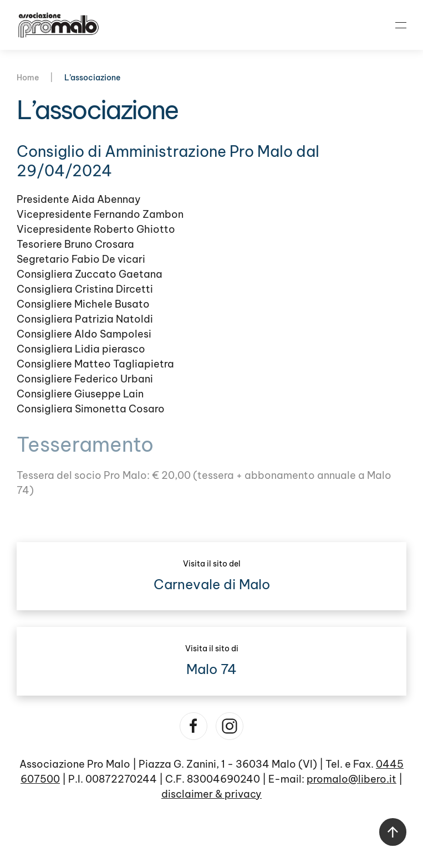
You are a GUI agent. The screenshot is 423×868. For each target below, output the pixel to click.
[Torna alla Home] (58, 25)
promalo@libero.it (351, 779)
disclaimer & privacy (211, 794)
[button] (401, 25)
